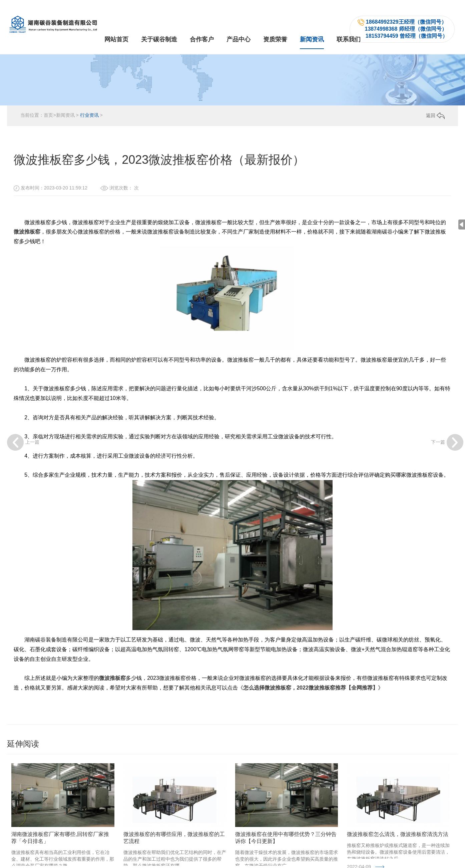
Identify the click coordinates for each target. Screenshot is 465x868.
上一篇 (23, 442)
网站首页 (116, 26)
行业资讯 (89, 128)
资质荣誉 (275, 26)
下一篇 (447, 442)
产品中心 (239, 26)
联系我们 (349, 26)
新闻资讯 (312, 26)
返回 (435, 128)
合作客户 (202, 26)
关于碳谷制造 (159, 26)
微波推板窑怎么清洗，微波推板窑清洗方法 (398, 847)
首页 (48, 128)
